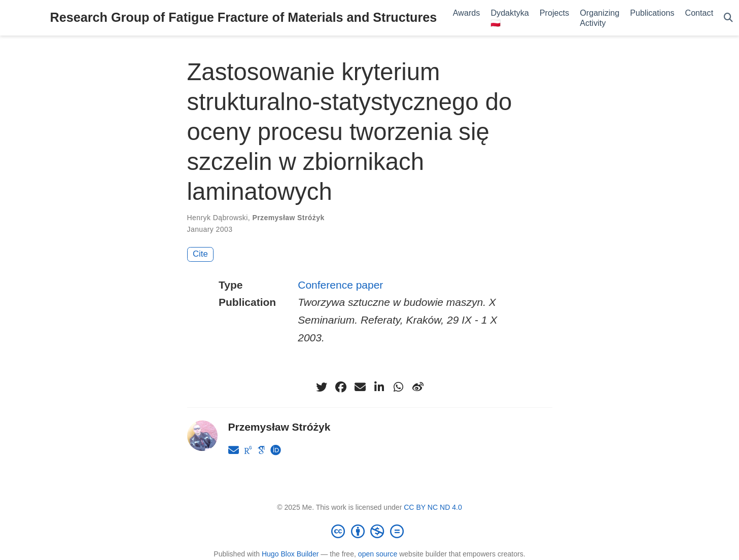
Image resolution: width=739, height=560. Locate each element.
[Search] (728, 18)
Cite (200, 254)
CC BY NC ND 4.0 (433, 507)
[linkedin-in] (379, 387)
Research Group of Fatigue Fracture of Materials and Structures (244, 17)
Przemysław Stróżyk (288, 218)
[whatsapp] (399, 387)
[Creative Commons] (370, 531)
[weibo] (418, 387)
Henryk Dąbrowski (218, 218)
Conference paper (340, 285)
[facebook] (341, 387)
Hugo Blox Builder (290, 554)
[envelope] (360, 387)
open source (378, 554)
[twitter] (322, 387)
